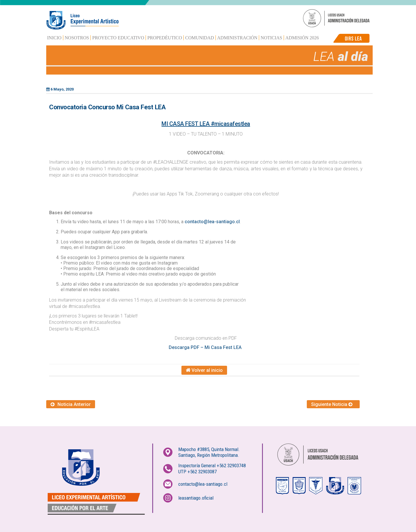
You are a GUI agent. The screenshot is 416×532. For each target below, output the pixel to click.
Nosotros (77, 38)
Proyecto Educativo (118, 38)
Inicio (54, 38)
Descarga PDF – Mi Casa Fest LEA (206, 347)
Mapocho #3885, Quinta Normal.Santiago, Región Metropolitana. (209, 452)
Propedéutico (165, 38)
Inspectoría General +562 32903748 (212, 465)
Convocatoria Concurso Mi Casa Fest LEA (107, 107)
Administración (237, 38)
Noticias (271, 38)
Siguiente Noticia (333, 404)
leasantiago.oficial (196, 498)
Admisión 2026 (302, 38)
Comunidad (200, 38)
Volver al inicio (204, 370)
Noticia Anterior (71, 404)
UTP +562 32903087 (197, 472)
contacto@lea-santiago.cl (212, 222)
